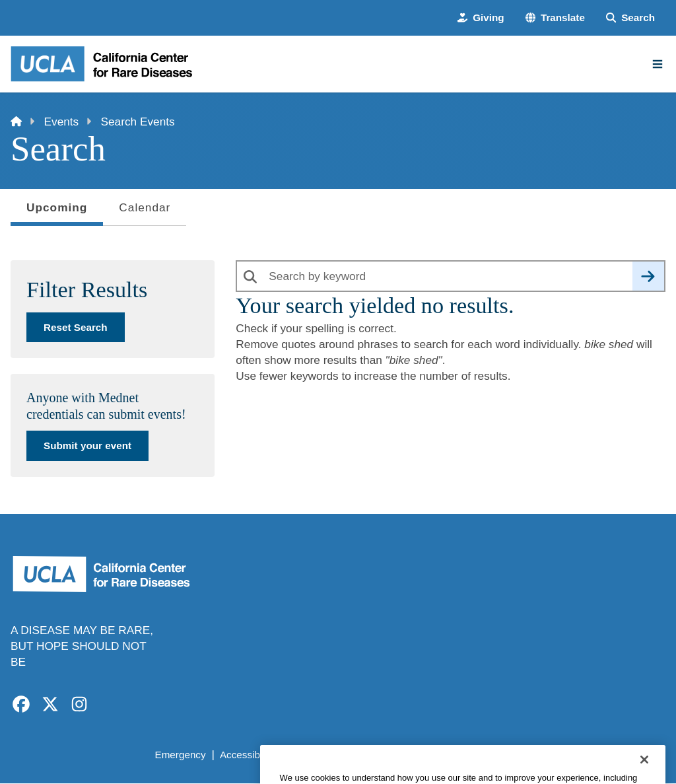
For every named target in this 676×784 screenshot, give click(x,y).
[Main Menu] (658, 64)
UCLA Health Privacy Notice (457, 755)
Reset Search (76, 327)
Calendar (145, 207)
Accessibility (247, 755)
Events (62, 122)
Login (546, 755)
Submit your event (87, 445)
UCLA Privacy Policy (334, 755)
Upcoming (57, 211)
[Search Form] (630, 18)
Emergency (180, 755)
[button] (555, 18)
